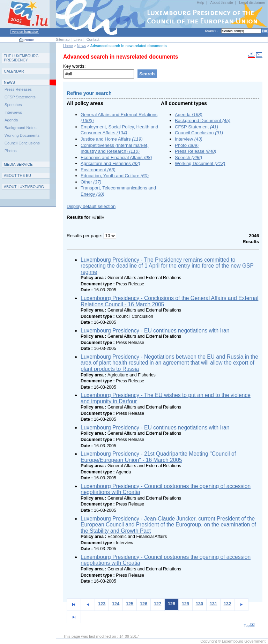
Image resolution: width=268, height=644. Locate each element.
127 (158, 604)
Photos (11, 151)
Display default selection (91, 206)
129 (186, 604)
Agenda (189, 115)
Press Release (196, 151)
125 (130, 604)
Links (78, 39)
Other (91, 182)
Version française (25, 32)
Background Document (203, 121)
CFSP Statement (196, 127)
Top (249, 626)
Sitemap (63, 39)
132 (228, 604)
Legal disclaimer (252, 3)
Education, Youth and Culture (115, 176)
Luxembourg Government (244, 641)
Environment (98, 170)
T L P (21, 58)
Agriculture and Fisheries (110, 163)
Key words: (74, 66)
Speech (188, 158)
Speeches (13, 105)
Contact (93, 39)
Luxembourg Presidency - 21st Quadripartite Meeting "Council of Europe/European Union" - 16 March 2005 (158, 457)
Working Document (200, 163)
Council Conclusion (199, 133)
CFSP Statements (20, 97)
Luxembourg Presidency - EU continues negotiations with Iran (155, 331)
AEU (17, 175)
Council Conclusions (22, 143)
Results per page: (85, 236)
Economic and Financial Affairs (116, 158)
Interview (189, 139)
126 (144, 604)
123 (102, 604)
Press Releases (18, 89)
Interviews (13, 112)
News (82, 46)
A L (24, 187)
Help (200, 3)
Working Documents (22, 135)
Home (29, 40)
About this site (221, 3)
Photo (187, 145)
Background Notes (21, 128)
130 (200, 604)
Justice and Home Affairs (112, 139)
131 (214, 604)
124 (116, 604)
